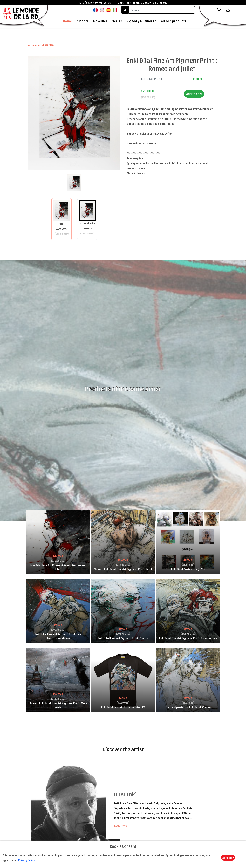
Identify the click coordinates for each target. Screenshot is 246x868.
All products (42, 45)
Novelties (100, 21)
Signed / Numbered (142, 21)
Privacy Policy (26, 860)
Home (67, 21)
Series (117, 21)
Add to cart (194, 94)
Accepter (228, 858)
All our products (174, 21)
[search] (162, 10)
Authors (83, 21)
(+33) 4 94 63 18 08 (98, 2)
